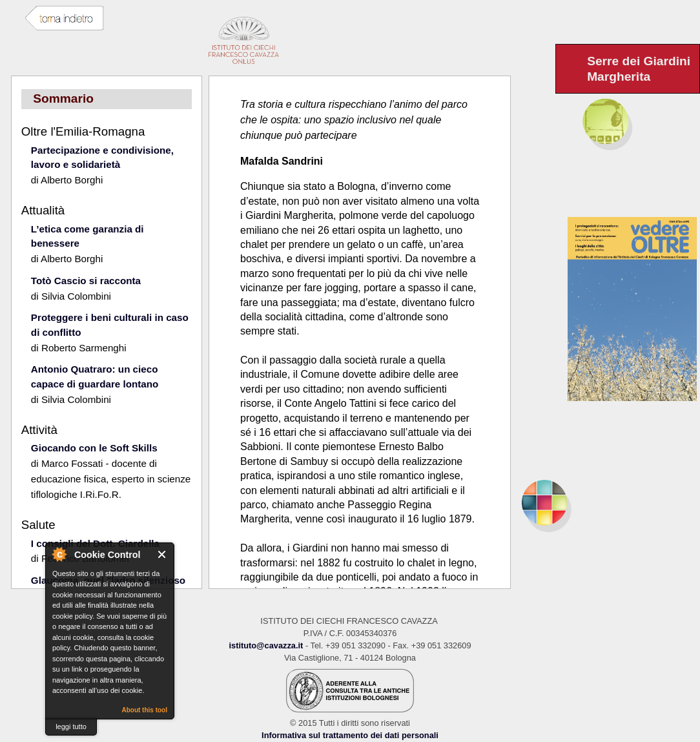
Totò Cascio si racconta (86, 281)
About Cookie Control (59, 554)
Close (162, 554)
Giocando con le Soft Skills (94, 448)
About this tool (144, 710)
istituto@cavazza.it (266, 645)
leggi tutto (71, 727)
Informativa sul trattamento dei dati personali (350, 735)
